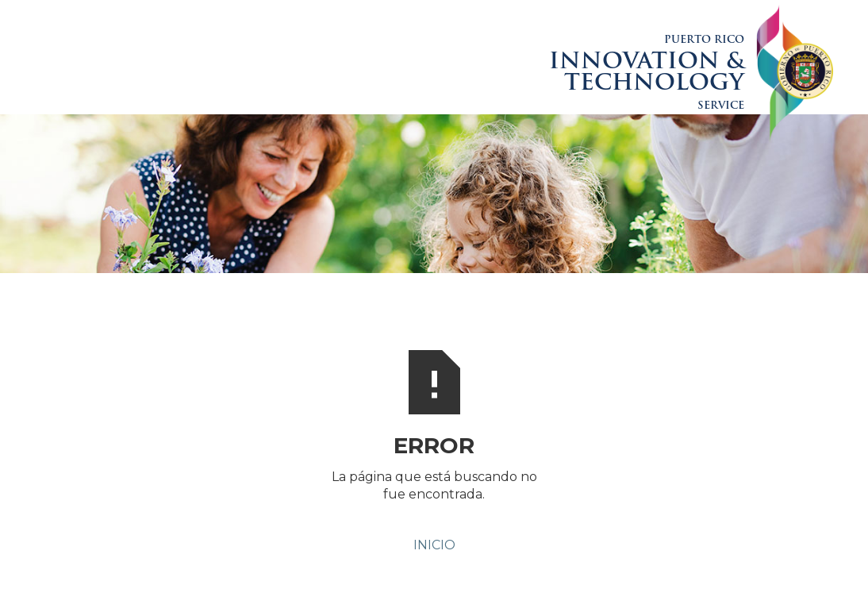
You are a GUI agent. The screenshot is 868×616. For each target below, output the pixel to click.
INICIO (434, 545)
